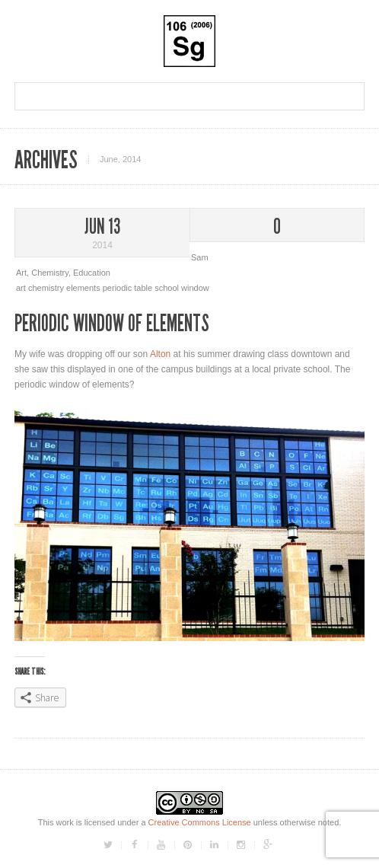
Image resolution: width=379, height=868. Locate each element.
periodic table (129, 288)
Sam (200, 257)
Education (92, 273)
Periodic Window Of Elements (112, 324)
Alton (160, 354)
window (195, 288)
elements (84, 288)
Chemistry (50, 273)
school (168, 288)
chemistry (47, 288)
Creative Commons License (200, 822)
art (22, 288)
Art (21, 273)
